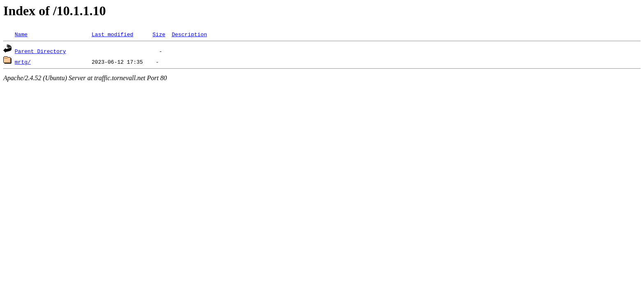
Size (159, 34)
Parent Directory (40, 51)
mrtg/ (23, 62)
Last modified (112, 34)
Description (189, 34)
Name (21, 34)
